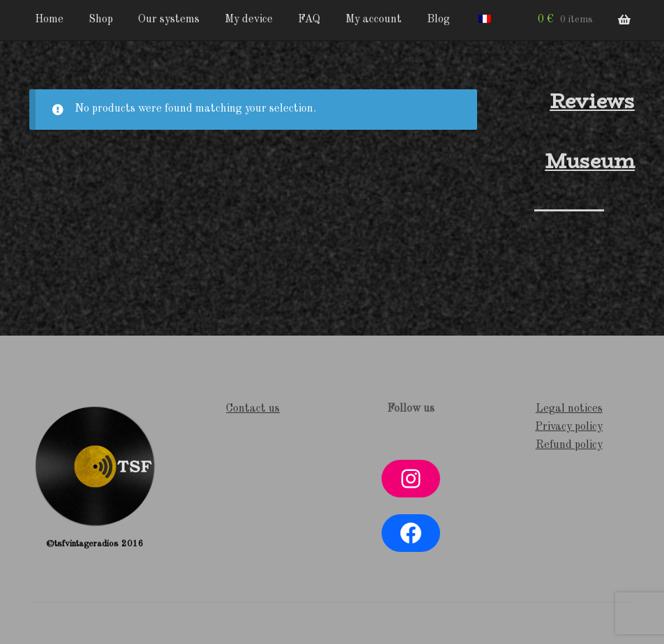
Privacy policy (569, 427)
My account (373, 20)
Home (49, 20)
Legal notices (569, 409)
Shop (101, 20)
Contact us (253, 409)
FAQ (309, 20)
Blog (438, 20)
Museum (590, 161)
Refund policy (569, 445)
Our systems (169, 20)
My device (249, 20)
